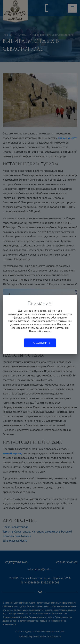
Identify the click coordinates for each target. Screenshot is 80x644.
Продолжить (40, 343)
